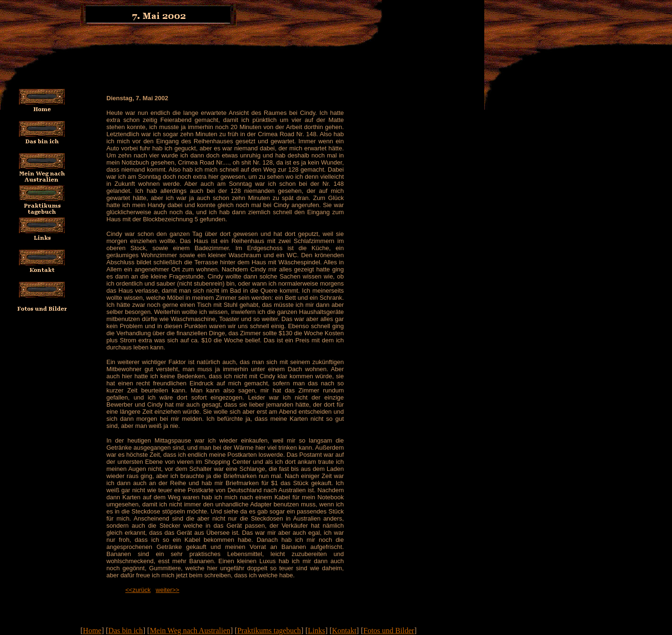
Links (316, 631)
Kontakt (344, 631)
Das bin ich (126, 631)
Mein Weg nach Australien (190, 631)
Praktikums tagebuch (269, 631)
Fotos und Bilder (389, 631)
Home (92, 631)
